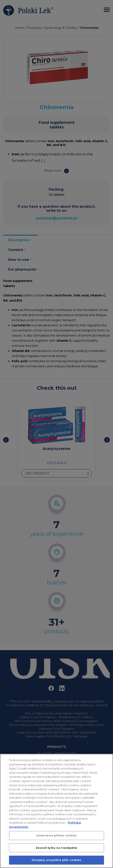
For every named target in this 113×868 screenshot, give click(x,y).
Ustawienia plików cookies (56, 840)
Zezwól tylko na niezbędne (56, 853)
